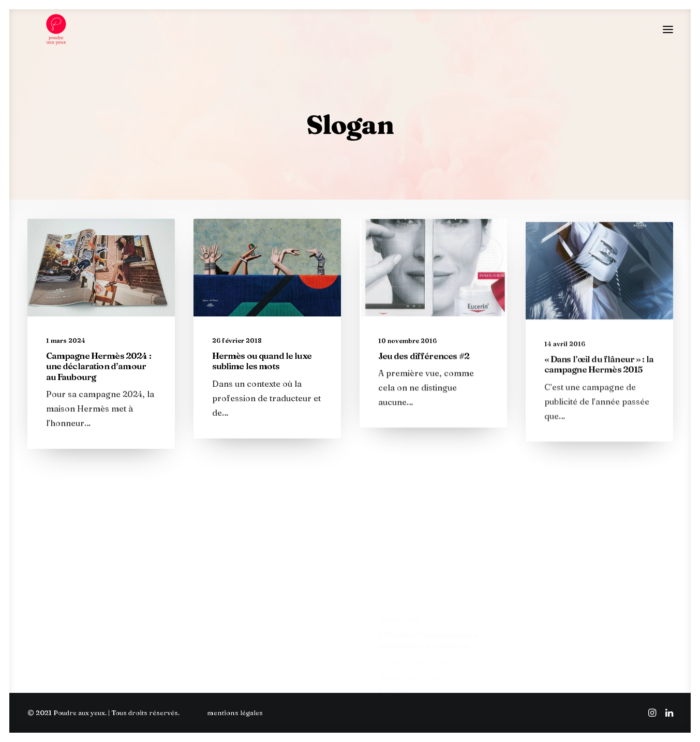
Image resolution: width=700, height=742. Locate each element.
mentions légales (235, 713)
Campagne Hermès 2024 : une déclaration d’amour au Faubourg (99, 375)
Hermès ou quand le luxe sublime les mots (262, 369)
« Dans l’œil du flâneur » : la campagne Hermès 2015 (599, 403)
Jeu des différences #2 (424, 374)
